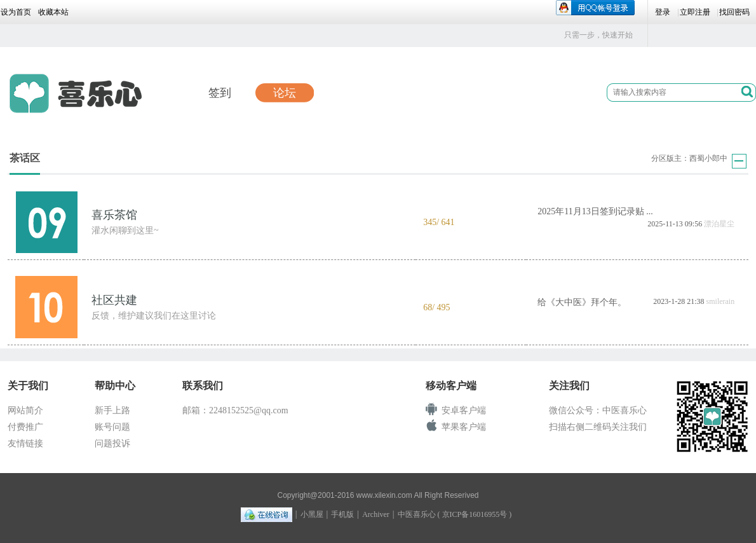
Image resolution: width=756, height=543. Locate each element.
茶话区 (25, 158)
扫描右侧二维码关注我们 (598, 427)
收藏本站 (53, 12)
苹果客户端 (464, 427)
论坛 (285, 93)
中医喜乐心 (417, 514)
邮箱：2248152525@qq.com (235, 410)
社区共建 (114, 300)
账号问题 (112, 427)
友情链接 (25, 443)
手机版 (342, 514)
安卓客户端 (464, 410)
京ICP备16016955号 (475, 514)
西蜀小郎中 (708, 158)
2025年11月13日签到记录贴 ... (595, 211)
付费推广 (25, 427)
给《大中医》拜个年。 (582, 302)
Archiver (376, 514)
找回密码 (734, 12)
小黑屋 (312, 514)
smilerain (721, 301)
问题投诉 (112, 443)
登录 (663, 12)
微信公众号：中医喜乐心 (598, 410)
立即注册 (695, 12)
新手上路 (112, 410)
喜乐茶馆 (114, 215)
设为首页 (16, 12)
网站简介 (25, 410)
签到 (220, 93)
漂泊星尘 (719, 224)
